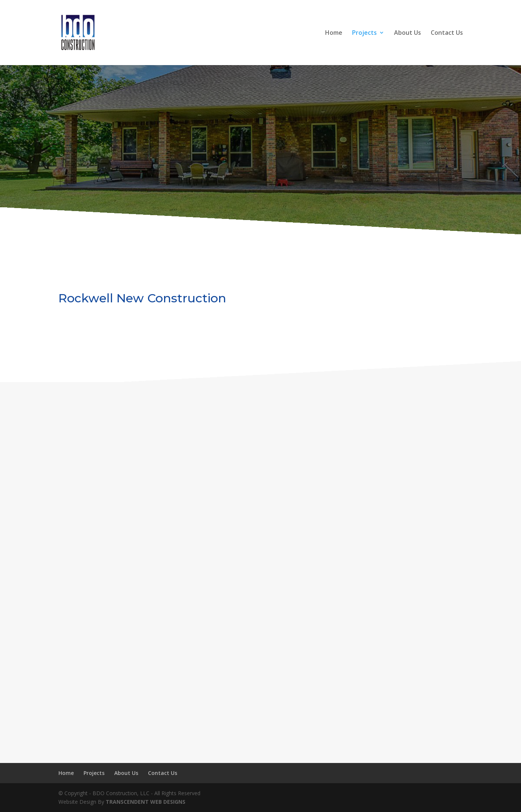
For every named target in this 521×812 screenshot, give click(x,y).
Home (334, 33)
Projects (364, 33)
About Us (408, 33)
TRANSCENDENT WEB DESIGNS (146, 802)
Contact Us (447, 33)
